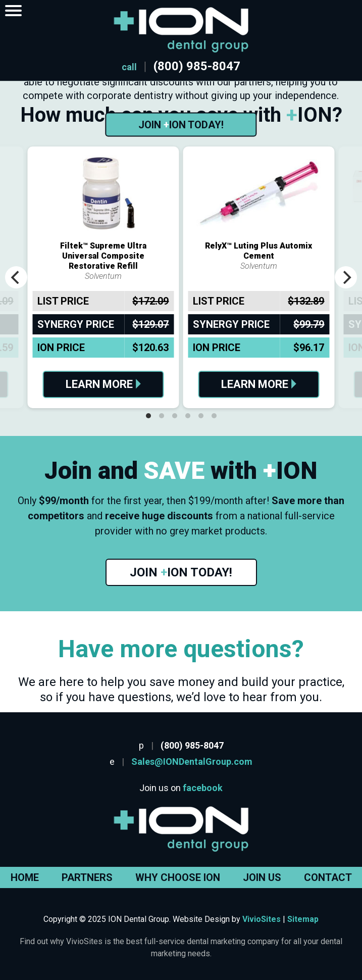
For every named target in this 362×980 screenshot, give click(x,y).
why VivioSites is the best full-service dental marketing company (165, 941)
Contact (328, 877)
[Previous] (16, 277)
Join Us (262, 877)
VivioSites (262, 919)
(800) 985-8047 (197, 66)
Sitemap (303, 919)
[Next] (346, 277)
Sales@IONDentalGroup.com (192, 762)
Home (25, 877)
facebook (203, 788)
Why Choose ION (178, 877)
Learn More (103, 384)
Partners (87, 877)
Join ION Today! (181, 125)
